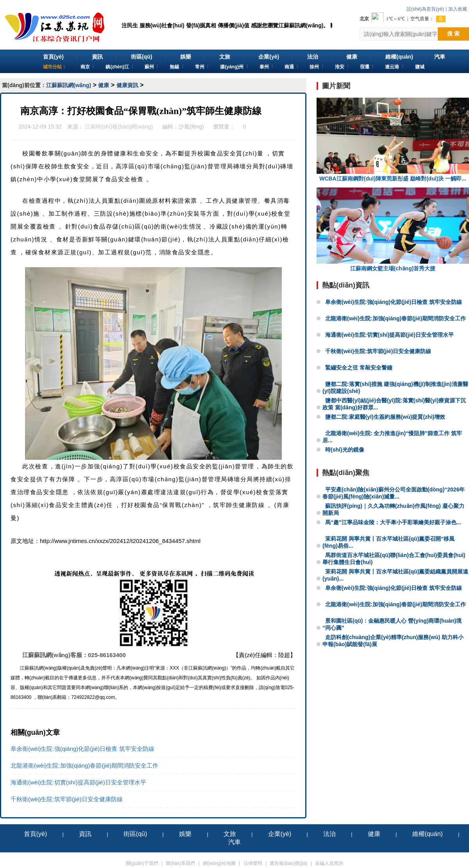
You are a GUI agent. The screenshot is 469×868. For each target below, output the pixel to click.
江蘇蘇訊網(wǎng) (69, 85)
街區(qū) (141, 57)
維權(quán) (399, 57)
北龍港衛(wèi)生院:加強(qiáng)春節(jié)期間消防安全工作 (84, 765)
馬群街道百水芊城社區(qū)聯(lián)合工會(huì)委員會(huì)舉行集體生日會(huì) (394, 559)
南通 (289, 67)
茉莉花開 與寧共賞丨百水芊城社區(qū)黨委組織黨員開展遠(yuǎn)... (395, 575)
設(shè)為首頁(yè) (425, 9)
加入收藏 (458, 9)
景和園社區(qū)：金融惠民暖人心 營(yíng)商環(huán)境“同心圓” (392, 624)
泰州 (264, 67)
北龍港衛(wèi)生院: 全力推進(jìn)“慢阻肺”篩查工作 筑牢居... (392, 437)
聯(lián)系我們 (180, 863)
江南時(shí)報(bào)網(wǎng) (119, 127)
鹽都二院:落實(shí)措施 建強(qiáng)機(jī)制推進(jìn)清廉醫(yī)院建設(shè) (395, 388)
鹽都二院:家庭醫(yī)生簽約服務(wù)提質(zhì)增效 (385, 417)
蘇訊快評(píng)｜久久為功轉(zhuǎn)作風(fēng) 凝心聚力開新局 (393, 509)
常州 (200, 67)
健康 (352, 57)
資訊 (97, 57)
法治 (313, 57)
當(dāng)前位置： (24, 85)
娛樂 (186, 57)
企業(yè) (269, 57)
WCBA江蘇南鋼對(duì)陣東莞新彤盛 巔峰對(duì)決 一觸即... (393, 140)
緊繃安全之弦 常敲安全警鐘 (359, 368)
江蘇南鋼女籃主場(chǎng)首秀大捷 (393, 230)
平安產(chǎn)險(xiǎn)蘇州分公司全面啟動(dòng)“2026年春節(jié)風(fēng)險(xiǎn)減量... (394, 493)
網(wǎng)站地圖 (219, 863)
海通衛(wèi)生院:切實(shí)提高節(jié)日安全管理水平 (78, 782)
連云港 (392, 67)
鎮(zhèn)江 (117, 67)
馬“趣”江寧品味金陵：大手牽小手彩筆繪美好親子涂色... (393, 522)
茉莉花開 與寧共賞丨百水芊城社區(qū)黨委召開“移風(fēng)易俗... (388, 542)
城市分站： (55, 67)
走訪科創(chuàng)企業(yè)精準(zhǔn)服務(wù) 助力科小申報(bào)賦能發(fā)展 (393, 641)
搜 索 (453, 34)
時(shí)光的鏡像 (345, 450)
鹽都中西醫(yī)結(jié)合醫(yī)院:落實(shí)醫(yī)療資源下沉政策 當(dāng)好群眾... (394, 404)
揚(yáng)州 (232, 67)
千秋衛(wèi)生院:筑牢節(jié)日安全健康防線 (67, 799)
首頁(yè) (53, 57)
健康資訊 (127, 85)
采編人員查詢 (329, 863)
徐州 (314, 67)
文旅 (225, 57)
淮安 (340, 67)
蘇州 (149, 67)
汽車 (440, 57)
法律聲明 (253, 863)
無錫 (174, 67)
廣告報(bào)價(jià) (288, 863)
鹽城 (420, 67)
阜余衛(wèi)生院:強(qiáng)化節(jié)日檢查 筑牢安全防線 (82, 749)
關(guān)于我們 (142, 863)
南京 (85, 67)
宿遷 (365, 67)
